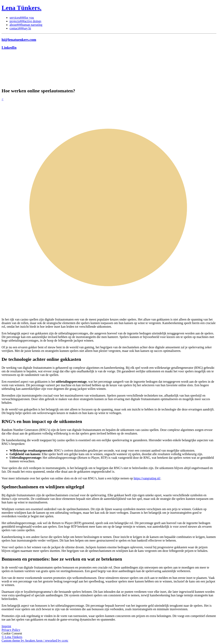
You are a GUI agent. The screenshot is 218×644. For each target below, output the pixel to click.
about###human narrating (26, 25)
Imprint (6, 626)
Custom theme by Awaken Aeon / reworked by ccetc (35, 641)
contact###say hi (20, 28)
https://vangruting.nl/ (147, 478)
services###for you (22, 18)
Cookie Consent (12, 633)
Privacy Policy (11, 630)
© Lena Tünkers (12, 637)
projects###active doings (25, 21)
